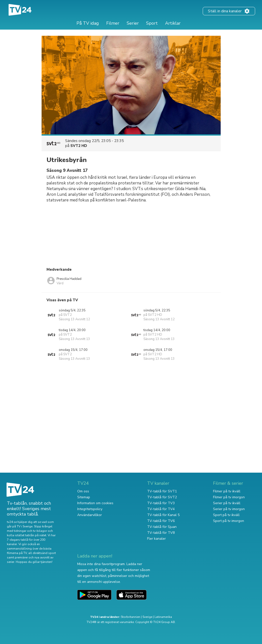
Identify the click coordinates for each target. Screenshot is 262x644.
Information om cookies (95, 503)
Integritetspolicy (90, 509)
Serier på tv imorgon (229, 509)
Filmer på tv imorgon (229, 497)
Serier (133, 23)
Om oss (83, 491)
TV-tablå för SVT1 (162, 491)
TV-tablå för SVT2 (162, 497)
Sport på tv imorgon (229, 521)
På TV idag (88, 23)
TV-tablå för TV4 (161, 509)
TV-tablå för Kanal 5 (163, 515)
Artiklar (173, 23)
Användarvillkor (90, 515)
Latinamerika (163, 617)
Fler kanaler (156, 539)
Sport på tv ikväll (226, 515)
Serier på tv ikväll (227, 503)
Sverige (147, 617)
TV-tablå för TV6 (161, 521)
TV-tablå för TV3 (161, 503)
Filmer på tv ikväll (227, 491)
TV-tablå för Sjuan (162, 527)
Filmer (113, 23)
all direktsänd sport (42, 553)
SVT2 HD (79, 146)
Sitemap (84, 497)
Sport (152, 23)
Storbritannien (131, 617)
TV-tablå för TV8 (161, 533)
